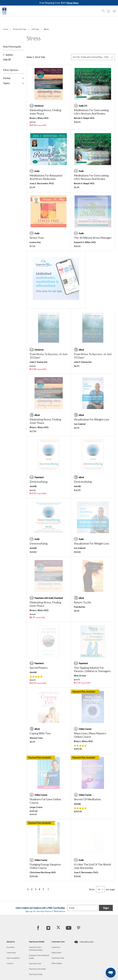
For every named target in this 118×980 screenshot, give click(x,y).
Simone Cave (36, 738)
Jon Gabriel (80, 424)
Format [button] (7, 78)
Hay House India (36, 974)
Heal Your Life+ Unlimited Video (36, 949)
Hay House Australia (37, 969)
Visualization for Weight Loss (92, 419)
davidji (33, 486)
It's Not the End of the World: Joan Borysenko (93, 866)
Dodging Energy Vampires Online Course (45, 866)
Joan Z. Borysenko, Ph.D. (42, 183)
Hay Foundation (13, 958)
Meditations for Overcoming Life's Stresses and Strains (91, 112)
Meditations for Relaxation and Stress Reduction (46, 177)
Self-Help (35, 29)
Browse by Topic (20, 29)
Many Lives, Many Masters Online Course (90, 735)
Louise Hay (35, 242)
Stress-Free (37, 238)
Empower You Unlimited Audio (39, 957)
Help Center (56, 953)
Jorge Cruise (36, 807)
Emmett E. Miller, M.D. (85, 242)
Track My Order (58, 958)
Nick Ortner (80, 676)
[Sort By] (93, 57)
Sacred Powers (39, 668)
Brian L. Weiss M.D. (39, 118)
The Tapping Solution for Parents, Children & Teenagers (92, 669)
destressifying (39, 482)
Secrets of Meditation (87, 799)
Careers (10, 963)
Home (6, 29)
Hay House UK (35, 963)
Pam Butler (80, 607)
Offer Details (57, 963)
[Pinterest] (78, 928)
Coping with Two (40, 733)
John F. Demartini (38, 362)
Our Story (11, 947)
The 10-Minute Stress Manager (93, 238)
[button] (104, 10)
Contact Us (56, 947)
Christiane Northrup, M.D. (43, 872)
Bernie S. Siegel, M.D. (84, 118)
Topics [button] (6, 83)
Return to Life (83, 602)
